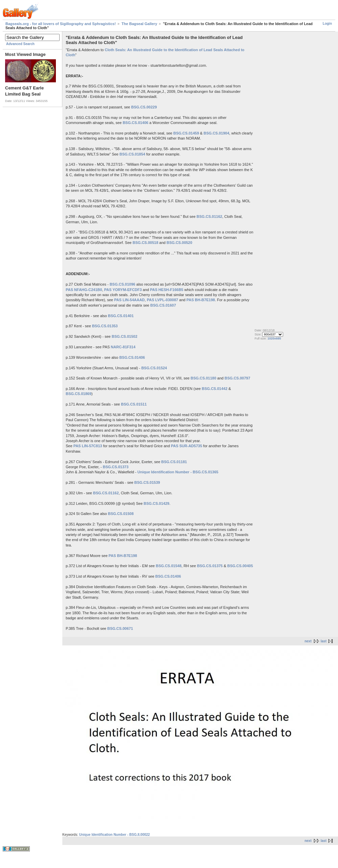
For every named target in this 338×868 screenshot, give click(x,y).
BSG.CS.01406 (135, 123)
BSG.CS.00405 (240, 566)
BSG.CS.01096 (123, 284)
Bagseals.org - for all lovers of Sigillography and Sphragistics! (61, 24)
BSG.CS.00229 (144, 107)
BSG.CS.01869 (79, 394)
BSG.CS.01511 (134, 404)
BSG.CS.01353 (105, 326)
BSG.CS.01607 (163, 305)
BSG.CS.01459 (186, 133)
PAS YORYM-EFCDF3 (123, 290)
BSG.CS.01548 (169, 566)
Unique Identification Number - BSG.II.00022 (114, 835)
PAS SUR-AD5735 (187, 446)
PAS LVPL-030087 (162, 300)
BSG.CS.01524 (154, 368)
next (308, 641)
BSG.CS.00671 (120, 628)
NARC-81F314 (123, 347)
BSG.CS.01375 (210, 566)
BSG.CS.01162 (209, 216)
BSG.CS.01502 (125, 336)
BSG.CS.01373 (115, 467)
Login (327, 24)
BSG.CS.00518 (145, 243)
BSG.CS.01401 (121, 316)
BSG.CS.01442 (215, 389)
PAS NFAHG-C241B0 (84, 290)
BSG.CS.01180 (204, 378)
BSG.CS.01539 (147, 482)
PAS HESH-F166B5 (167, 290)
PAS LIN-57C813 (88, 446)
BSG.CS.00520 (179, 243)
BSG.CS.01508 (121, 514)
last (324, 641)
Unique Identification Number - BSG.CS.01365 (178, 472)
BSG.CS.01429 (156, 503)
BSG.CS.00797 (237, 378)
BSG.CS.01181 (174, 462)
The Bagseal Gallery (139, 24)
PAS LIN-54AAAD (129, 300)
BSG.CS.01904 (216, 133)
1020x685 (274, 338)
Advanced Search (20, 44)
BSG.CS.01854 (132, 154)
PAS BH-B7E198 (200, 300)
